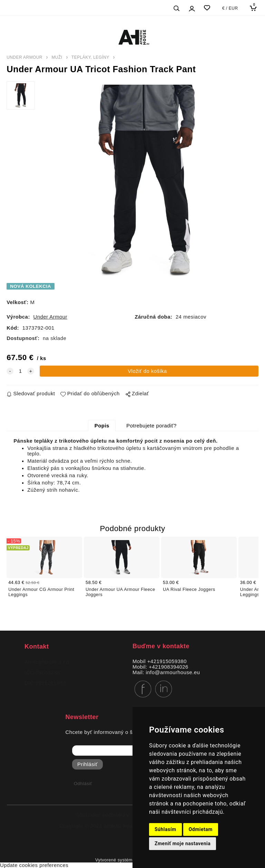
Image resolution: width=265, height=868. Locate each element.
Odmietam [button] (201, 829)
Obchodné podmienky (102, 815)
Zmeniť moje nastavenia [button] (183, 843)
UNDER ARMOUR (24, 57)
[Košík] (255, 8)
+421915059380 (167, 661)
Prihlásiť (87, 764)
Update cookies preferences (34, 865)
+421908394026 (168, 667)
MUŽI (57, 57)
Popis (102, 426)
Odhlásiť (83, 784)
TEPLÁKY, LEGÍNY (90, 57)
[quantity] (20, 371)
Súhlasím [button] (165, 829)
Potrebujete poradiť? (151, 426)
